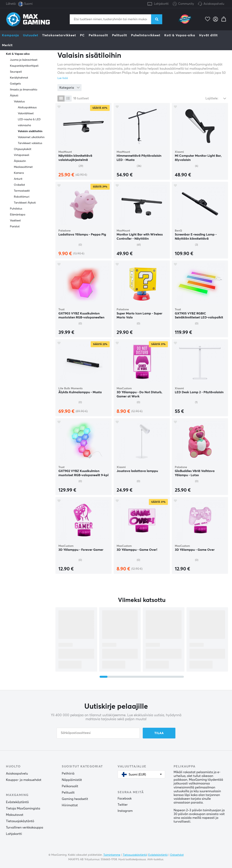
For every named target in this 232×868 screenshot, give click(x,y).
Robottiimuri (22, 197)
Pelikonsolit (98, 35)
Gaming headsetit (75, 799)
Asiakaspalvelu (214, 4)
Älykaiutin (20, 161)
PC (82, 35)
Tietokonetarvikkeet (59, 35)
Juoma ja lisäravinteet (24, 60)
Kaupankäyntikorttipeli (24, 66)
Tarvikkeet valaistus (30, 143)
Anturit (18, 179)
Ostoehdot (177, 855)
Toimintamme (112, 855)
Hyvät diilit (208, 35)
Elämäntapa (18, 215)
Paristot (15, 227)
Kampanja (10, 35)
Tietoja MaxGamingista (23, 808)
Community (183, 4)
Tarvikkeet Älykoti (25, 203)
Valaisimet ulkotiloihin (31, 137)
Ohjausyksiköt (23, 149)
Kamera (19, 173)
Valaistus (19, 102)
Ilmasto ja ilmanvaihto (24, 90)
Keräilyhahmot (19, 78)
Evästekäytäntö (17, 802)
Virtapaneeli (21, 155)
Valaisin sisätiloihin (30, 131)
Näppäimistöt (72, 780)
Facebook (125, 799)
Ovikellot (19, 185)
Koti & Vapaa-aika (180, 35)
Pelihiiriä (68, 774)
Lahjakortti (161, 4)
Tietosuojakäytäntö (20, 821)
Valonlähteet (26, 113)
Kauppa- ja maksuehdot (24, 780)
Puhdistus (16, 209)
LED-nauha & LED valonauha (29, 122)
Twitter (123, 805)
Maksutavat (15, 815)
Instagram (125, 811)
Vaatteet (15, 221)
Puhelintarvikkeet (146, 35)
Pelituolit (120, 35)
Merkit (7, 45)
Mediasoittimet (23, 167)
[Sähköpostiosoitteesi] (98, 733)
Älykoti (14, 96)
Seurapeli (16, 72)
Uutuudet (31, 35)
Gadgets (15, 84)
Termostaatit (22, 191)
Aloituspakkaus (27, 108)
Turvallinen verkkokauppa (25, 828)
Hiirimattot (70, 805)
